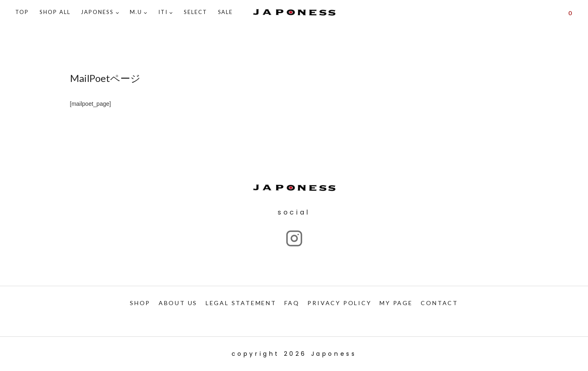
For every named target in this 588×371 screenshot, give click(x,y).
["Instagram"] (294, 238)
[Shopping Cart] (570, 12)
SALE (226, 12)
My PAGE (396, 303)
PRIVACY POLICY (339, 303)
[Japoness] (294, 13)
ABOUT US (178, 303)
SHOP (140, 303)
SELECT (196, 12)
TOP (22, 12)
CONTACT (439, 303)
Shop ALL (55, 12)
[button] (117, 13)
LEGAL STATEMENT (241, 303)
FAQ (292, 303)
